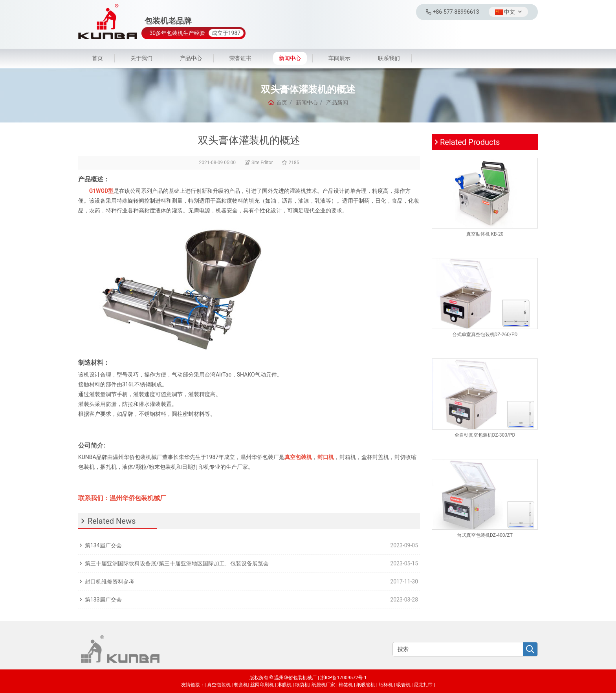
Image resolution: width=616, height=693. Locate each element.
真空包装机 (219, 685)
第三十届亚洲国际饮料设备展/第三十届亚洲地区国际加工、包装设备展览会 (177, 563)
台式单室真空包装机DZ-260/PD (485, 335)
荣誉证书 (240, 58)
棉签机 (346, 685)
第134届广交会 (103, 545)
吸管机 (403, 685)
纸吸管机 (366, 685)
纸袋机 (302, 685)
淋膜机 (284, 685)
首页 (97, 58)
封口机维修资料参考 (110, 581)
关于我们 (141, 58)
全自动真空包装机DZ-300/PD (485, 435)
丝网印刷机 (262, 685)
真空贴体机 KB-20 (485, 234)
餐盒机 (241, 685)
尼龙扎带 (423, 685)
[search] (530, 650)
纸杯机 (386, 685)
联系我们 (389, 58)
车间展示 (339, 58)
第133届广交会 (103, 600)
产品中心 (191, 58)
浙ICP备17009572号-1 (344, 678)
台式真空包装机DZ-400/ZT (485, 535)
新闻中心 (290, 58)
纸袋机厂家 (323, 685)
